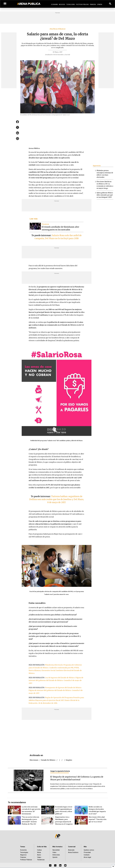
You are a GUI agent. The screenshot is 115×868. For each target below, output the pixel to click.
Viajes (39, 857)
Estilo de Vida (42, 847)
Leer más (34, 219)
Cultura (39, 850)
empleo (69, 760)
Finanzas (93, 4)
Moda (39, 852)
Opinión (100, 4)
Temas (23, 847)
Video (54, 852)
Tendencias (41, 860)
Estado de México (48, 760)
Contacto (87, 855)
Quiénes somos (89, 850)
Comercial (72, 847)
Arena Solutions (73, 852)
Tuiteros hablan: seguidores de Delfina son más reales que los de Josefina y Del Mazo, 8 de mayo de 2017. (57, 499)
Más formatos (57, 847)
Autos (39, 855)
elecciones (34, 760)
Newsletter (56, 850)
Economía (54, 4)
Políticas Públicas (82, 4)
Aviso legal (87, 857)
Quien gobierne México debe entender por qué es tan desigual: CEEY (105, 195)
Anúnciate (71, 850)
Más (85, 847)
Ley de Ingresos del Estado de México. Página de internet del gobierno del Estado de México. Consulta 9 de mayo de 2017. (56, 680)
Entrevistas (56, 855)
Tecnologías (71, 4)
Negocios (62, 4)
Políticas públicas (58, 29)
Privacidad (87, 852)
